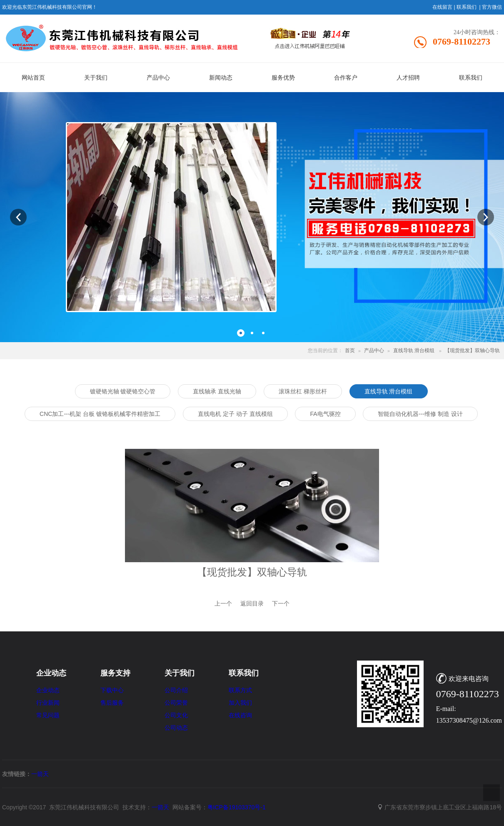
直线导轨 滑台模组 (414, 350)
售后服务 (112, 703)
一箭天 (40, 774)
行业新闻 (48, 703)
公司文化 (176, 715)
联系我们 (467, 7)
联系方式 (240, 690)
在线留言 (442, 7)
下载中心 (112, 690)
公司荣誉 (176, 703)
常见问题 (48, 715)
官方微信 (492, 7)
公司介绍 (176, 690)
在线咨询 (240, 715)
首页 (350, 350)
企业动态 (48, 690)
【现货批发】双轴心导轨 (472, 350)
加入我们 (240, 703)
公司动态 (176, 728)
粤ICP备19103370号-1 (237, 807)
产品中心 (374, 350)
